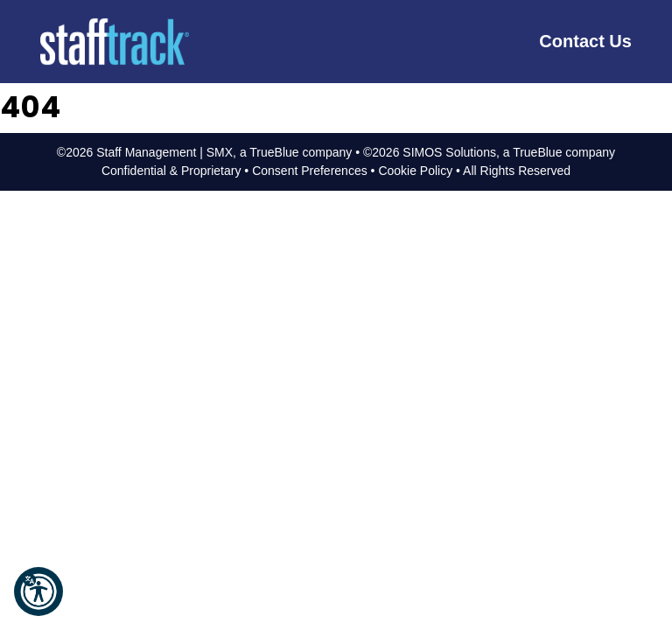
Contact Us (585, 41)
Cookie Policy (415, 171)
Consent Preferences (310, 171)
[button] (38, 591)
